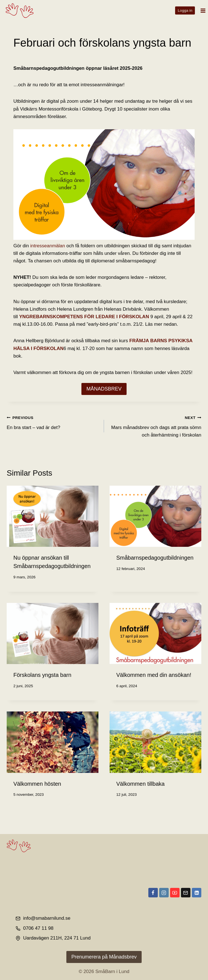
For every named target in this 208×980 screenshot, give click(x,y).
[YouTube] (175, 893)
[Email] (186, 893)
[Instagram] (164, 893)
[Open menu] (203, 10)
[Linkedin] (197, 893)
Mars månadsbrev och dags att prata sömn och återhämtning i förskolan (155, 426)
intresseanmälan (48, 246)
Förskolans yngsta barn (42, 675)
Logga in (185, 10)
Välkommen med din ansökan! (154, 675)
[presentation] (53, 516)
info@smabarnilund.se (47, 918)
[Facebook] (153, 893)
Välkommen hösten (37, 784)
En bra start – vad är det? (53, 422)
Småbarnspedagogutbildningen (155, 558)
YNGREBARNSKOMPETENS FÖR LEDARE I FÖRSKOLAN (84, 317)
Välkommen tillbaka (140, 784)
